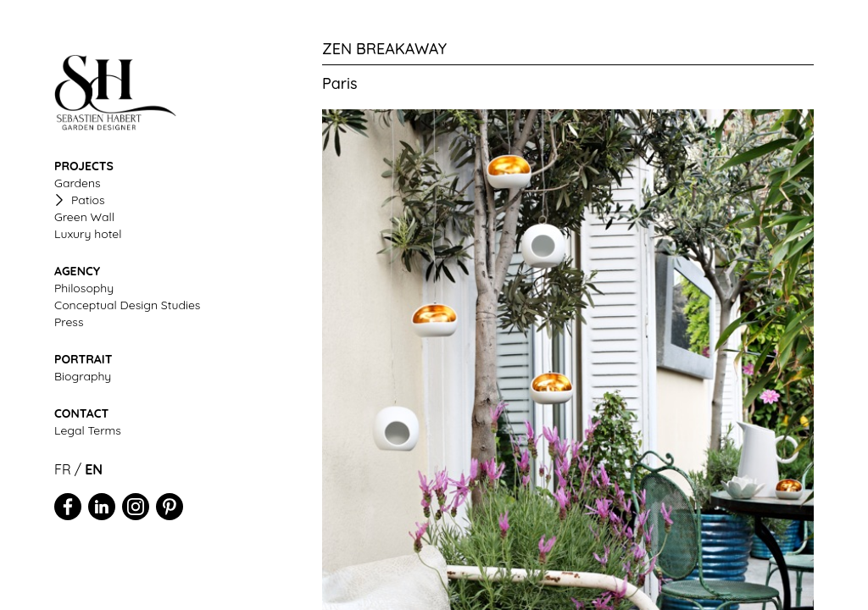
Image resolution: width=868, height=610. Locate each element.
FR (63, 469)
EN (94, 469)
